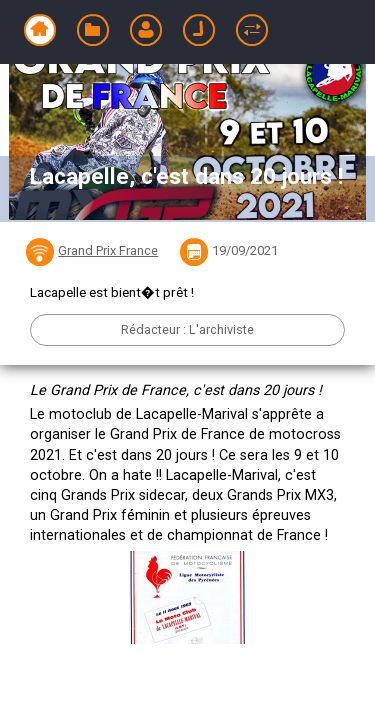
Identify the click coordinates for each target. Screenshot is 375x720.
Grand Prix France (108, 250)
